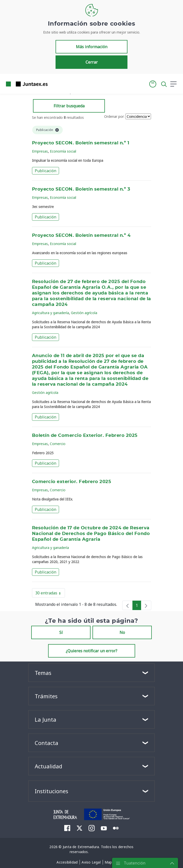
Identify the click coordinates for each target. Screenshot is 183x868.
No (122, 632)
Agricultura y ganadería (50, 313)
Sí (61, 632)
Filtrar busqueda (69, 106)
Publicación (46, 171)
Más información (92, 47)
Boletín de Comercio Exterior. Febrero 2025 (85, 436)
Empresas (40, 151)
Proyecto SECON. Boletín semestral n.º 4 (81, 236)
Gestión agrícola (84, 313)
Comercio (58, 444)
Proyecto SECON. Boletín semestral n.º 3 (81, 189)
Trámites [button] (46, 696)
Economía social (63, 151)
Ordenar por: (114, 116)
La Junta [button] (46, 719)
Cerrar (92, 62)
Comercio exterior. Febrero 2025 (72, 482)
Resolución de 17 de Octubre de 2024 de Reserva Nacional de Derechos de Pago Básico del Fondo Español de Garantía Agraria (91, 534)
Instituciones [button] (51, 791)
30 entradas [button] (50, 594)
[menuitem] (67, 828)
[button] (153, 84)
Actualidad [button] (48, 766)
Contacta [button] (46, 743)
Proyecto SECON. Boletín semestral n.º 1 (81, 143)
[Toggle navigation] (55, 84)
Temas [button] (43, 673)
